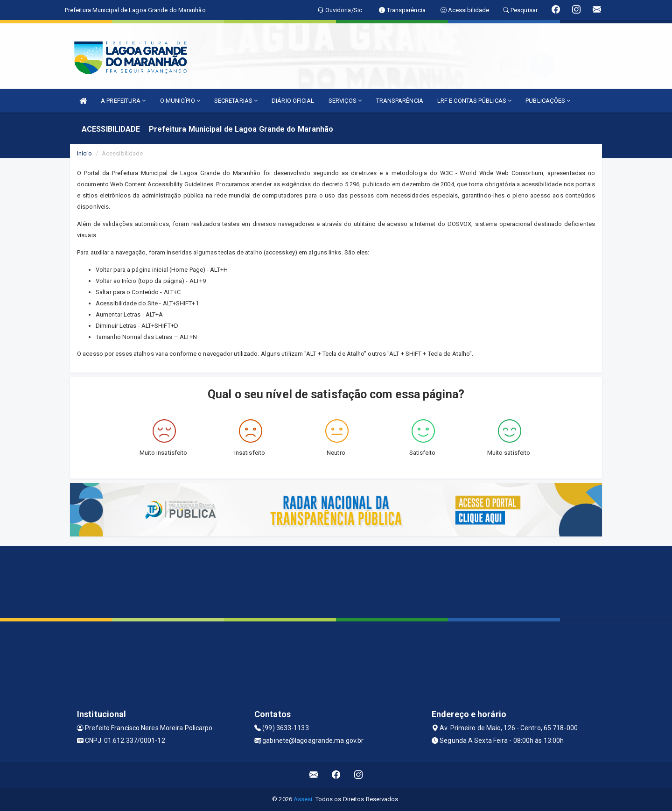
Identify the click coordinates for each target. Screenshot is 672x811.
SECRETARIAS (236, 101)
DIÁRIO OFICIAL (293, 101)
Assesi (303, 799)
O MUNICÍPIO (180, 101)
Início (84, 153)
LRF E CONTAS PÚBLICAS (474, 101)
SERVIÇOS (345, 101)
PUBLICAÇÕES (548, 101)
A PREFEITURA (123, 101)
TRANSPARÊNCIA (400, 101)
